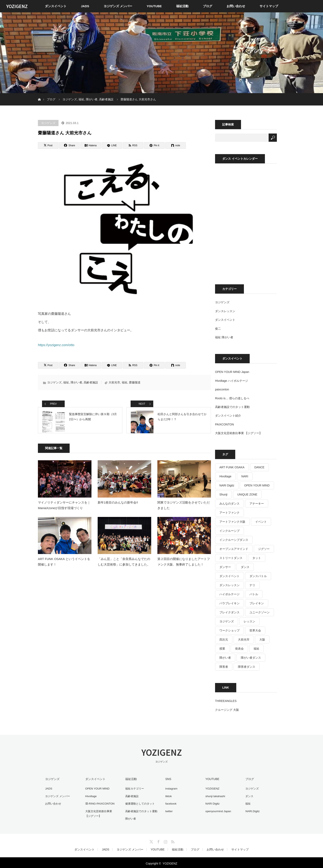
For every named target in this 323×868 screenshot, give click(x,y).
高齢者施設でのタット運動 (232, 407)
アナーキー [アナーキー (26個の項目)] (257, 504)
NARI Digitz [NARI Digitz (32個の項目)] (227, 485)
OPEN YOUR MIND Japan (232, 372)
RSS (172, 839)
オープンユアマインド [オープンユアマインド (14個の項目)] (234, 549)
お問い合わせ (236, 6)
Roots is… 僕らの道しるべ (232, 398)
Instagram (165, 839)
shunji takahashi (214, 795)
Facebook (158, 839)
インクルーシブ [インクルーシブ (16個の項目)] (229, 531)
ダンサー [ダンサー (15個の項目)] (225, 567)
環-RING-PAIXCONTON (99, 803)
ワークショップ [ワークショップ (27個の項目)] (229, 630)
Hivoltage (90, 795)
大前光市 (114, 382)
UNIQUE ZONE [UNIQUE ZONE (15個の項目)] (247, 494)
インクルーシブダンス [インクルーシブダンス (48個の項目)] (234, 540)
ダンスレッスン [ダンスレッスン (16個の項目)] (229, 585)
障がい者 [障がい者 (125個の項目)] (225, 658)
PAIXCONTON (224, 424)
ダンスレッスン (225, 311)
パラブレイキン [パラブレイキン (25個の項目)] (229, 603)
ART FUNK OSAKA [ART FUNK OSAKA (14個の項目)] (232, 467)
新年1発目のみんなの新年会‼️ (118, 507)
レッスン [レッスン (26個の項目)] (249, 621)
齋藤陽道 (135, 382)
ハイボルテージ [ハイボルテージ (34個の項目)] (229, 594)
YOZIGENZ (17, 6)
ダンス (248, 795)
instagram (170, 788)
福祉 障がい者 (224, 337)
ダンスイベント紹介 (228, 416)
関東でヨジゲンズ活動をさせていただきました (184, 510)
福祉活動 (182, 6)
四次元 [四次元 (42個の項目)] (224, 640)
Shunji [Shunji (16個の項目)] (223, 494)
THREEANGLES (226, 701)
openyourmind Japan (218, 810)
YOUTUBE (154, 6)
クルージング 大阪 (227, 710)
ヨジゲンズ (48, 123)
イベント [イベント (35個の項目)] (261, 522)
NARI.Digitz (252, 810)
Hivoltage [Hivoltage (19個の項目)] (225, 476)
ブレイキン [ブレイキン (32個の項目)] (257, 603)
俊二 (218, 329)
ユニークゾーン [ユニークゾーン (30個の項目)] (260, 612)
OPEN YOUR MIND (97, 788)
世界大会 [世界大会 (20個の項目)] (255, 630)
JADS (85, 6)
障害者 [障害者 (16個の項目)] (224, 667)
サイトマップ (269, 6)
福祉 (66, 382)
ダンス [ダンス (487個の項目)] (245, 567)
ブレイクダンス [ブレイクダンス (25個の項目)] (229, 612)
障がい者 (76, 382)
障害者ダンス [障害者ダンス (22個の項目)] (247, 667)
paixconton (222, 389)
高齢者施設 (91, 382)
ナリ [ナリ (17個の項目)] (252, 585)
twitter (168, 810)
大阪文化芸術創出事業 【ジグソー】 (239, 433)
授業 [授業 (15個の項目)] (222, 649)
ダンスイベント (56, 6)
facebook (170, 803)
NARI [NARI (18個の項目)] (245, 476)
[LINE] (112, 145)
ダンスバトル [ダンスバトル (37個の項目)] (258, 576)
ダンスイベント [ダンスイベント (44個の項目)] (229, 576)
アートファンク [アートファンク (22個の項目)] (229, 513)
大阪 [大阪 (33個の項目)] (262, 640)
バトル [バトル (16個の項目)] (254, 594)
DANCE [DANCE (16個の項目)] (259, 467)
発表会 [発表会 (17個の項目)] (239, 649)
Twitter (151, 839)
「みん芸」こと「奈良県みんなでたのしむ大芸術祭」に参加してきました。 (124, 566)
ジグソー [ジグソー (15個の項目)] (264, 549)
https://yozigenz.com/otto (56, 345)
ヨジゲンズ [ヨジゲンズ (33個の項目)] (227, 621)
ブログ (208, 6)
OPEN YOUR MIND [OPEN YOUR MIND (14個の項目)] (257, 485)
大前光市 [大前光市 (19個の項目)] (244, 640)
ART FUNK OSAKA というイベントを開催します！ (64, 566)
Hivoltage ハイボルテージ (232, 381)
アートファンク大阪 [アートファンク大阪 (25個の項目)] (232, 522)
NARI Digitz (212, 803)
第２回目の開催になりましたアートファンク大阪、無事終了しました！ (184, 566)
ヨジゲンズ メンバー (118, 6)
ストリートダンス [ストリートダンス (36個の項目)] (231, 558)
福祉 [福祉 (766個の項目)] (256, 649)
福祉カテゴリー (134, 788)
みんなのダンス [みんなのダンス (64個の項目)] (229, 504)
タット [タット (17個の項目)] (257, 558)
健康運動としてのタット (140, 803)
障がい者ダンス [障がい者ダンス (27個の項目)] (251, 658)
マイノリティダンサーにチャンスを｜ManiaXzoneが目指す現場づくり (64, 510)
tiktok (167, 795)
